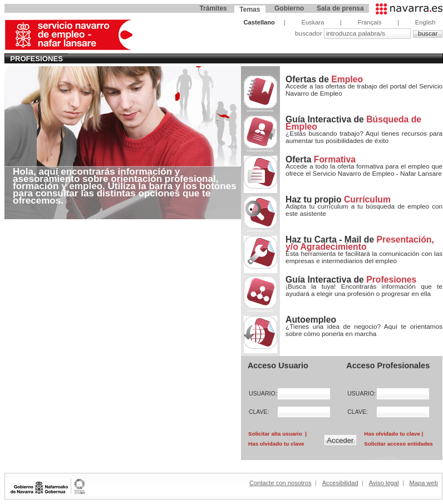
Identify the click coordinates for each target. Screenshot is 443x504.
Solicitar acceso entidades (398, 444)
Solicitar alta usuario (275, 434)
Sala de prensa (340, 8)
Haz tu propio (338, 199)
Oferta (321, 159)
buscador (309, 33)
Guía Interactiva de (353, 123)
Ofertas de (324, 79)
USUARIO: (260, 394)
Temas (250, 9)
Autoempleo (311, 320)
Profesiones (36, 59)
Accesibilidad (340, 483)
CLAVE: (259, 412)
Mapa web (424, 483)
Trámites (213, 8)
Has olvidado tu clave (276, 444)
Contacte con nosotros (280, 483)
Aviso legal (384, 483)
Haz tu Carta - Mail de (360, 243)
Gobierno (289, 8)
